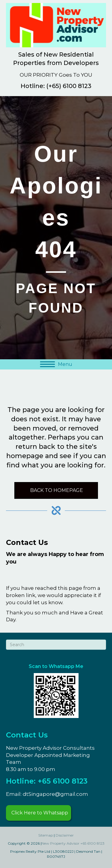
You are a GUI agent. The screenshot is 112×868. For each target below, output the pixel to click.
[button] (39, 813)
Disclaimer (65, 835)
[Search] (56, 645)
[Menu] (56, 364)
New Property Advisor (60, 843)
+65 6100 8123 (92, 843)
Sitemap (46, 835)
